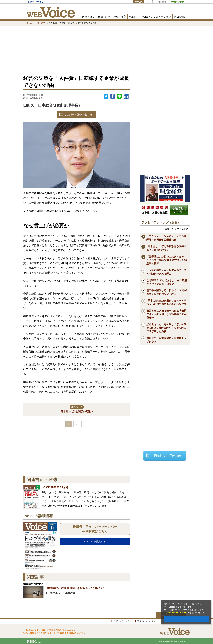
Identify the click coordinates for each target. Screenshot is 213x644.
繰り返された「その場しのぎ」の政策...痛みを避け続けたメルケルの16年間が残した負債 (166, 328)
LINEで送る (119, 96)
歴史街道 (162, 2)
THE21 (150, 2)
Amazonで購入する (95, 541)
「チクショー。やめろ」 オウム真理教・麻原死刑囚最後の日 (166, 238)
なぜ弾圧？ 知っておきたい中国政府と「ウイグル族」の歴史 (167, 282)
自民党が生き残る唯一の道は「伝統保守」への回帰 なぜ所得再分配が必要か (166, 314)
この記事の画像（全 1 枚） (80, 114)
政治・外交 (88, 17)
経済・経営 (104, 17)
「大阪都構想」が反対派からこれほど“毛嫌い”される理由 (166, 272)
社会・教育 (120, 17)
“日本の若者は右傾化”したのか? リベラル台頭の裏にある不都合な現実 (166, 302)
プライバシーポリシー (176, 613)
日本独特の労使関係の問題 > (77, 409)
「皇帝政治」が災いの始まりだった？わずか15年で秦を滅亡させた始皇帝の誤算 (167, 260)
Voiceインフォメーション (157, 17)
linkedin (127, 96)
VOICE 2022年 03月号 (55, 487)
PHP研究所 (177, 2)
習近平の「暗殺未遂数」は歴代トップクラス (166, 340)
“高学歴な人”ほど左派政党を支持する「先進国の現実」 (166, 248)
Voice (139, 2)
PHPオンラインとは (123, 621)
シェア (113, 96)
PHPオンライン (35, 2)
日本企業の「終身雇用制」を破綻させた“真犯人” (75, 588)
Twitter (106, 96)
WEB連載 (179, 17)
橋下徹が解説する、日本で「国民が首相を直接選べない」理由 (166, 292)
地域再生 (134, 17)
